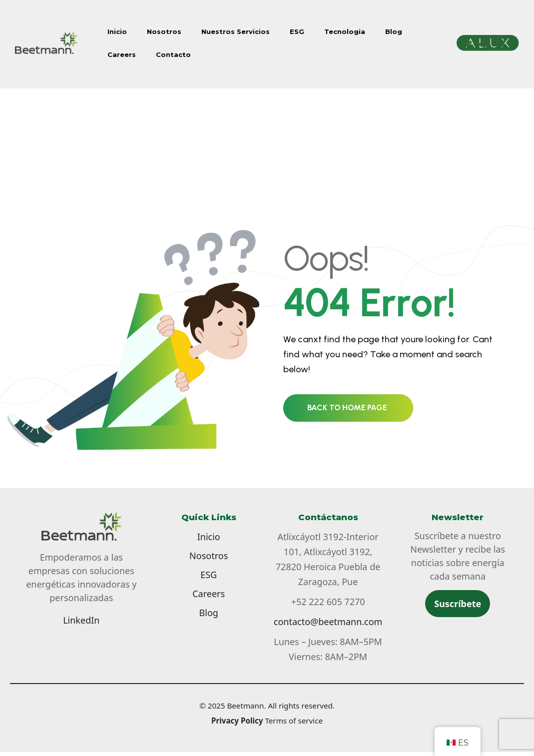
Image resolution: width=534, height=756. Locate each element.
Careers (122, 54)
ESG (297, 31)
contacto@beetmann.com (328, 622)
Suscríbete (458, 604)
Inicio (117, 31)
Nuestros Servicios (236, 31)
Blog (394, 31)
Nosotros (164, 31)
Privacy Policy (237, 721)
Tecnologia (345, 31)
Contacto (173, 54)
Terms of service (294, 721)
